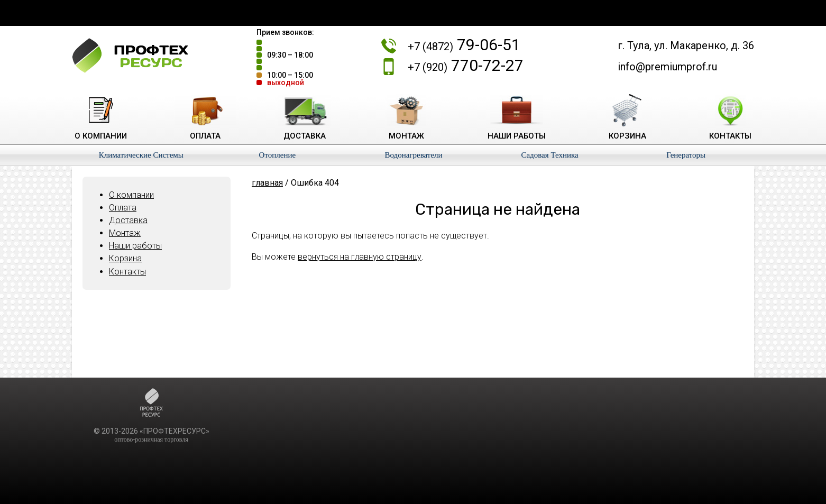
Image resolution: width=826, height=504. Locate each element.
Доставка (128, 220)
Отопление (278, 155)
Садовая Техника (549, 155)
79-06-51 (464, 45)
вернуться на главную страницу (360, 257)
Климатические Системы (141, 155)
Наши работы (135, 246)
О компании (131, 195)
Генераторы (686, 155)
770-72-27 (466, 65)
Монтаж (125, 233)
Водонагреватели (413, 155)
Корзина (125, 258)
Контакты (127, 272)
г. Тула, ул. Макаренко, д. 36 (686, 45)
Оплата (123, 208)
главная (267, 183)
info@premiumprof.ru (667, 67)
